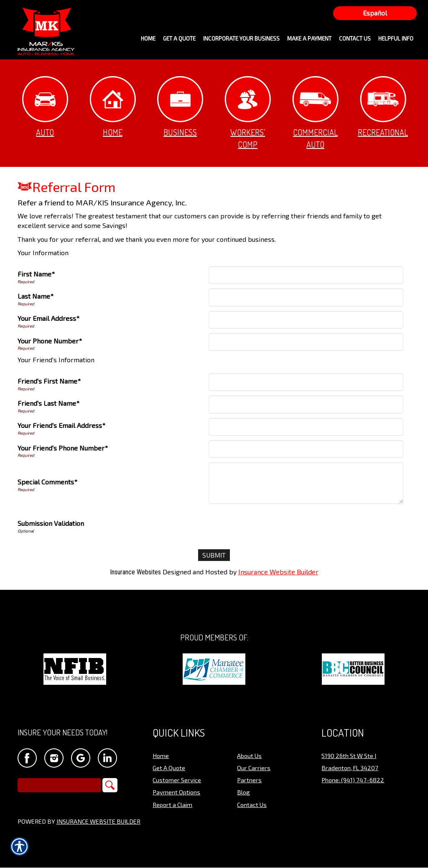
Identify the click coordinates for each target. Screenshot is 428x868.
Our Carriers (254, 768)
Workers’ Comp (248, 113)
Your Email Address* (48, 318)
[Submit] (214, 555)
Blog (243, 792)
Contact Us (252, 805)
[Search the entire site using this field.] (59, 786)
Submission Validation (51, 523)
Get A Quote (169, 768)
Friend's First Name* (49, 381)
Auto (45, 107)
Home (113, 107)
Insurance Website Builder (278, 572)
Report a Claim (172, 805)
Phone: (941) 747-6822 (353, 780)
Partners (249, 780)
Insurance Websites (135, 572)
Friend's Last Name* (48, 403)
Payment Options (176, 792)
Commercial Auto (315, 113)
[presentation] (274, 525)
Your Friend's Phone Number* (63, 448)
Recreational (383, 107)
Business (180, 107)
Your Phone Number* (50, 341)
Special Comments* (47, 482)
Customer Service (177, 780)
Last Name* (36, 296)
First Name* (36, 274)
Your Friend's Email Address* (61, 425)
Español (375, 13)
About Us (249, 755)
